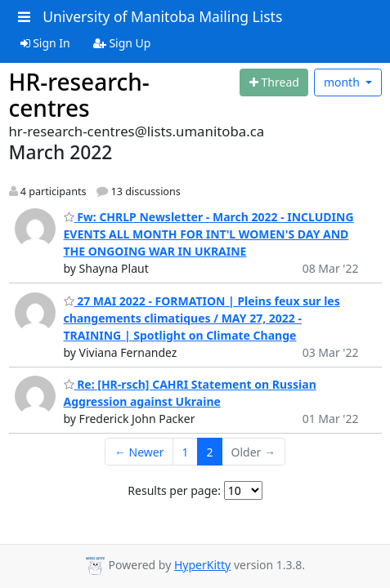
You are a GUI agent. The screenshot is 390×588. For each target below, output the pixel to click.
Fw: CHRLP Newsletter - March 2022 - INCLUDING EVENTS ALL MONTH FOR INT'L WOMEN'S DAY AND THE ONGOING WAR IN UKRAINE (209, 234)
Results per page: (174, 490)
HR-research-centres (79, 95)
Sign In (45, 43)
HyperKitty (202, 565)
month (343, 82)
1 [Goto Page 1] (186, 452)
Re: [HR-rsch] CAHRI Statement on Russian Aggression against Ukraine (190, 393)
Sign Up (122, 43)
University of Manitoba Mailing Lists (162, 16)
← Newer (139, 452)
